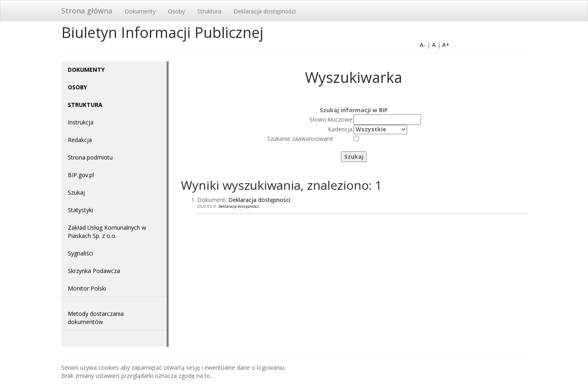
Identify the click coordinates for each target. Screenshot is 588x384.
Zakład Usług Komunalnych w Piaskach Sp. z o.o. (107, 232)
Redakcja (80, 140)
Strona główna (87, 11)
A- (423, 45)
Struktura (209, 11)
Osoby (176, 11)
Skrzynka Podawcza (94, 271)
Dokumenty (140, 11)
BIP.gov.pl (81, 175)
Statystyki (80, 210)
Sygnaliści (80, 253)
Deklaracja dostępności (265, 11)
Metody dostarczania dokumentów (96, 318)
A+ (446, 45)
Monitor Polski (87, 288)
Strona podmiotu (90, 157)
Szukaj (76, 192)
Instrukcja (81, 122)
